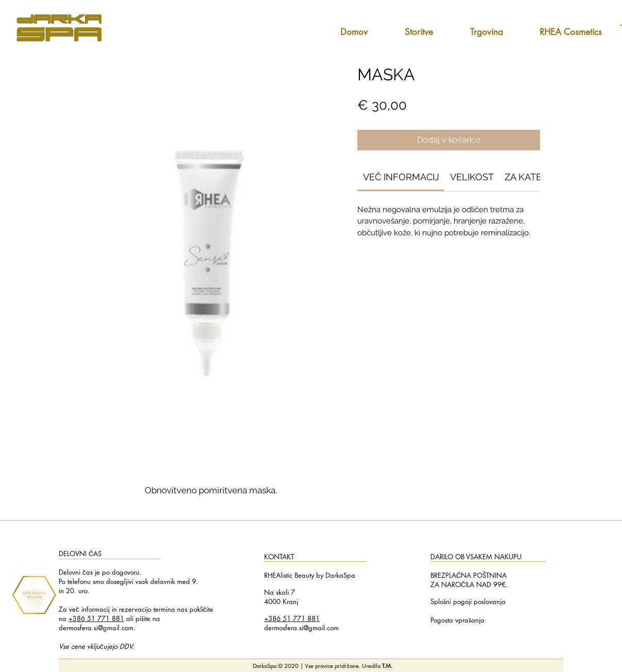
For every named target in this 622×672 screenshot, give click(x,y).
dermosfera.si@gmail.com (96, 628)
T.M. (387, 666)
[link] (401, 177)
